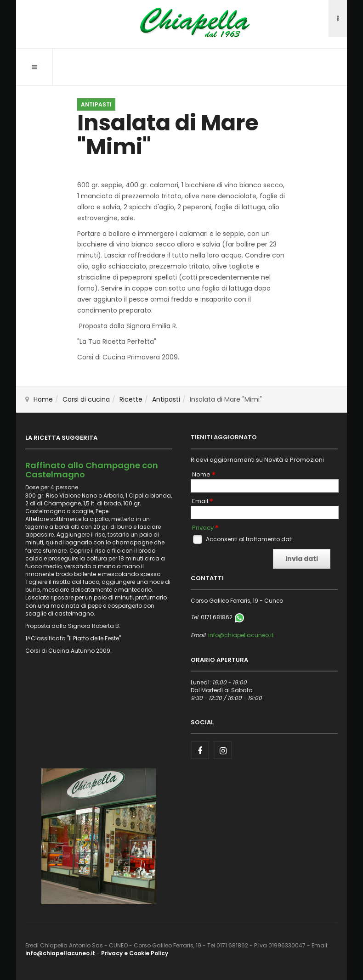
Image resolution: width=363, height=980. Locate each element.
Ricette (131, 399)
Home (43, 399)
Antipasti (166, 399)
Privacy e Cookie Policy (135, 953)
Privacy (203, 528)
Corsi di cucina (86, 399)
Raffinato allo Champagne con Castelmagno (92, 470)
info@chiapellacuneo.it (241, 635)
